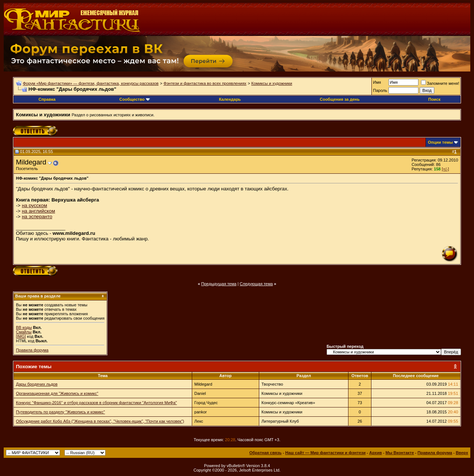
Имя (377, 82)
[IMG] (21, 336)
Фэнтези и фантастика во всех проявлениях (205, 83)
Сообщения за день (339, 99)
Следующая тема (256, 284)
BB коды (24, 327)
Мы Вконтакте (400, 453)
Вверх (462, 453)
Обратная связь (265, 453)
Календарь (230, 99)
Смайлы (24, 332)
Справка (47, 99)
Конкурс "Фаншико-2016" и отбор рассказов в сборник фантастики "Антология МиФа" (96, 403)
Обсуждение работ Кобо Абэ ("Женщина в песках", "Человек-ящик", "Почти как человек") (100, 421)
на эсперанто (37, 217)
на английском (39, 211)
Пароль (380, 90)
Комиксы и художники (272, 83)
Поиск (434, 99)
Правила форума (32, 350)
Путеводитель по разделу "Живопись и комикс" (60, 412)
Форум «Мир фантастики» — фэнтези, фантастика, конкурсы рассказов (91, 83)
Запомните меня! (440, 83)
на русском (34, 205)
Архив (375, 453)
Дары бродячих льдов (37, 384)
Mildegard (31, 162)
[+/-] (445, 169)
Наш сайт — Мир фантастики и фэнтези (325, 453)
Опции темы (440, 142)
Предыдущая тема (219, 284)
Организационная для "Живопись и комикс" (57, 393)
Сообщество (134, 99)
